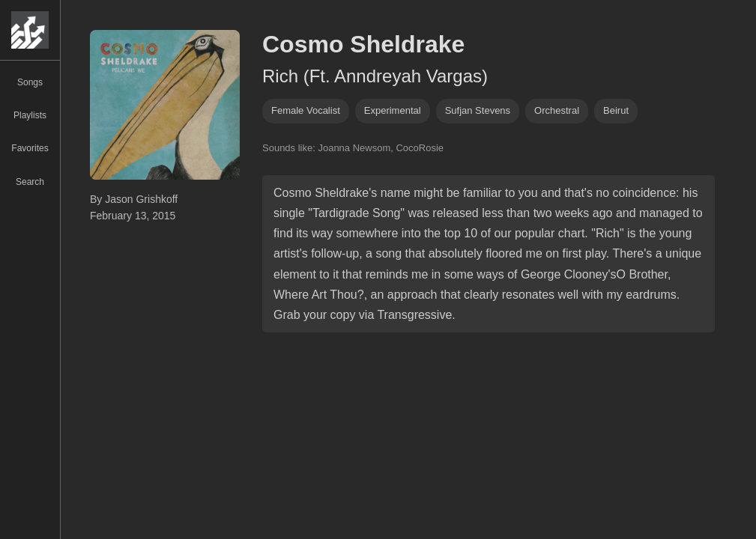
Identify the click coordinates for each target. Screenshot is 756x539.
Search (30, 182)
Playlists (30, 115)
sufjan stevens (478, 110)
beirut (616, 110)
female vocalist (306, 110)
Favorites (30, 148)
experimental (393, 110)
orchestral (557, 110)
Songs (30, 82)
